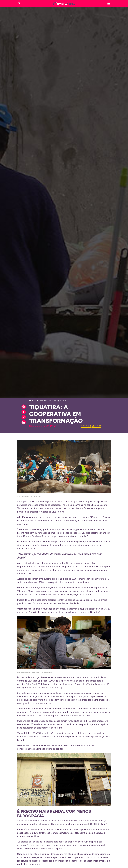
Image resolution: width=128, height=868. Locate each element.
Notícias (86, 426)
